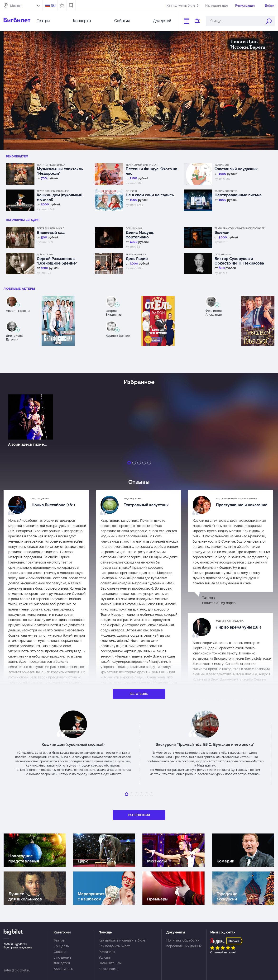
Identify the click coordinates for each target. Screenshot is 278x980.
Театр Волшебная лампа (53, 191)
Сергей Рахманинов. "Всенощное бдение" (57, 261)
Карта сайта (109, 969)
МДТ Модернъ (41, 499)
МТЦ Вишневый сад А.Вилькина (237, 499)
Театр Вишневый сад (50, 228)
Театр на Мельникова (51, 165)
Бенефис (131, 191)
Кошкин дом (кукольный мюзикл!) (60, 197)
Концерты (82, 21)
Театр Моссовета (226, 191)
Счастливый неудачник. (237, 169)
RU (53, 6)
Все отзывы (139, 694)
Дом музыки (134, 228)
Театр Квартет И (136, 254)
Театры (43, 21)
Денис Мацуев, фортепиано (140, 235)
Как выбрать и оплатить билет (123, 940)
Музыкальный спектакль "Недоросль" (60, 171)
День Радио (137, 259)
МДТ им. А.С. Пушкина (230, 621)
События (122, 21)
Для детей (162, 21)
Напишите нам (217, 5)
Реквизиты (107, 952)
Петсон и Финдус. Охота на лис (151, 171)
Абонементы (63, 969)
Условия (105, 957)
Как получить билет (114, 946)
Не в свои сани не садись (150, 195)
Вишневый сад (51, 233)
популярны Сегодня (23, 220)
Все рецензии (139, 815)
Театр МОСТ (222, 165)
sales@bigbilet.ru (17, 970)
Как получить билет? (182, 5)
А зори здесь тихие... (27, 444)
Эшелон (222, 233)
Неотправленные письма (238, 195)
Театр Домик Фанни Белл (142, 165)
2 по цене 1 (62, 957)
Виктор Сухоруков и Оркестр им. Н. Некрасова (239, 261)
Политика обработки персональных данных (184, 943)
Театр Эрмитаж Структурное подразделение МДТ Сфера (241, 228)
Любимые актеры (19, 289)
